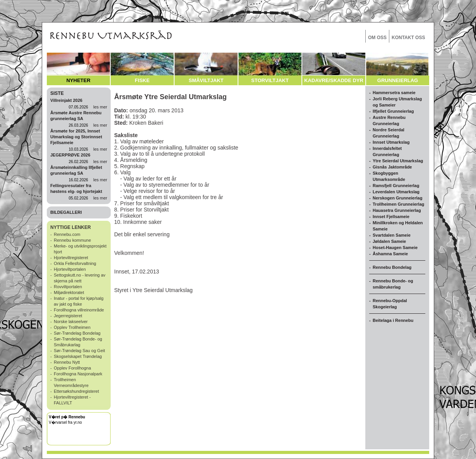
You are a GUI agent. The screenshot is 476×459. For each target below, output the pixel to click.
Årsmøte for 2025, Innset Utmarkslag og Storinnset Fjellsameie (76, 137)
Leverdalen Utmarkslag (396, 192)
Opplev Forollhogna (72, 368)
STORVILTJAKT (270, 80)
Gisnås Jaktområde (392, 167)
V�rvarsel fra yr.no (65, 422)
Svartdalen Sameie (392, 235)
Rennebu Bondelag (392, 267)
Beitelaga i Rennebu (393, 320)
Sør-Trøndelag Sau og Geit (79, 351)
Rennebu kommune (72, 240)
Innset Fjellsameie (391, 217)
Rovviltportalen (68, 287)
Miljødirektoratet (69, 292)
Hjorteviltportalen (70, 269)
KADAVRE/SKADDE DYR (334, 80)
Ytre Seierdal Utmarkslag (398, 161)
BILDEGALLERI (66, 212)
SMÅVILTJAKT (206, 80)
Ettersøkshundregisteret (76, 391)
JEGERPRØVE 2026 (70, 155)
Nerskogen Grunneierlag (397, 198)
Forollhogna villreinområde (79, 310)
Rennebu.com (67, 234)
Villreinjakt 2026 (66, 100)
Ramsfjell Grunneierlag (396, 186)
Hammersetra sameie (394, 93)
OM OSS (377, 38)
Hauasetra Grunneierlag (397, 210)
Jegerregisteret (68, 316)
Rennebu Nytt (67, 362)
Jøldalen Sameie (389, 241)
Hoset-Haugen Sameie (395, 248)
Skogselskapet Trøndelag (78, 356)
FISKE (142, 80)
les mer (100, 107)
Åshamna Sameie (390, 254)
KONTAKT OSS (408, 38)
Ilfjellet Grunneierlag (393, 111)
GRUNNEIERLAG (398, 80)
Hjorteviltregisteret (71, 258)
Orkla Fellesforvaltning (75, 263)
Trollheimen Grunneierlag (398, 204)
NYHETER (78, 80)
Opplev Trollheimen (72, 327)
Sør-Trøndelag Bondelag (77, 333)
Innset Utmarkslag (391, 142)
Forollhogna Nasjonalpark (78, 374)
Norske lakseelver (71, 321)
